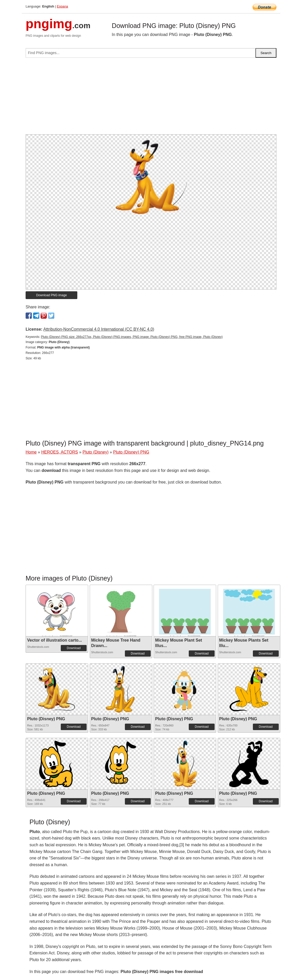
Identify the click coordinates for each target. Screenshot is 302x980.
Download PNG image (52, 295)
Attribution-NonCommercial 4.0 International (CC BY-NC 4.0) (99, 329)
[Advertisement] (151, 98)
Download (74, 648)
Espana (62, 6)
